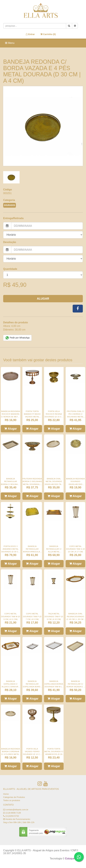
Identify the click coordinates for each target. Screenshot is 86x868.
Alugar (43, 299)
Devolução (10, 242)
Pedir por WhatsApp (17, 338)
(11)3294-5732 (12, 816)
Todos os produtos (12, 800)
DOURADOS (10, 205)
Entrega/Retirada (13, 218)
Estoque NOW (73, 859)
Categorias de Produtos (14, 797)
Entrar (30, 34)
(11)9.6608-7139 (13, 813)
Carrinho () (48, 34)
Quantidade (10, 269)
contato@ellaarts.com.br (17, 810)
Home (6, 794)
